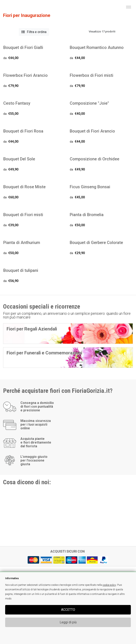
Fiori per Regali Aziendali (32, 329)
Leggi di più (68, 622)
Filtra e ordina (34, 32)
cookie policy (109, 585)
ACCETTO (68, 610)
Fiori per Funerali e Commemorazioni (44, 353)
